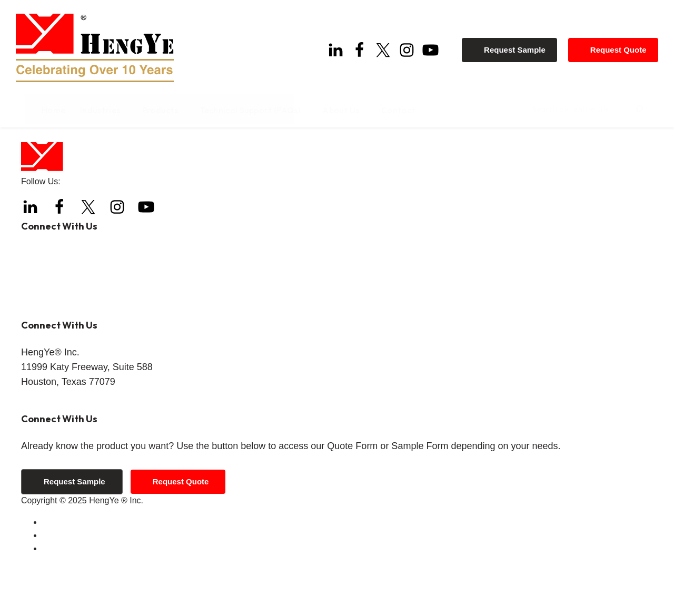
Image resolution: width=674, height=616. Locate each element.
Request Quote (621, 47)
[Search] (657, 112)
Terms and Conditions (83, 574)
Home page (216, 156)
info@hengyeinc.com (91, 359)
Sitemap (58, 600)
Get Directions (48, 453)
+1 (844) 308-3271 (95, 322)
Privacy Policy (68, 587)
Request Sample (518, 47)
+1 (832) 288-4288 (85, 304)
